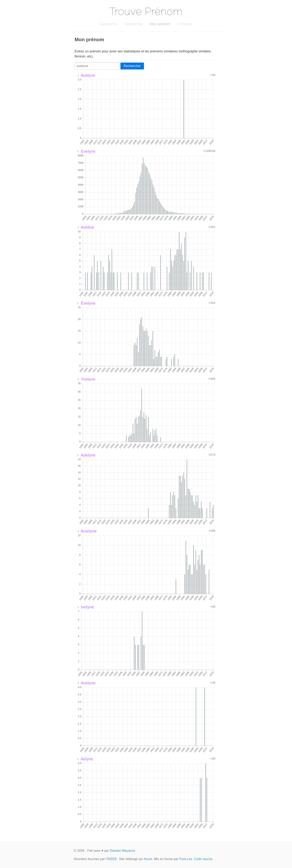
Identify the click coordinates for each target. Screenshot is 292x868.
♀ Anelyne (86, 683)
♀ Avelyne (86, 75)
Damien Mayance (123, 851)
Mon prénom (160, 24)
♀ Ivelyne (85, 607)
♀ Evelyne (86, 151)
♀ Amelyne (87, 531)
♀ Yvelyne (86, 379)
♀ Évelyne (86, 303)
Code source (203, 859)
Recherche (134, 24)
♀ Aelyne (85, 759)
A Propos (185, 24)
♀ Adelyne (86, 455)
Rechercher (132, 66)
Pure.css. (186, 859)
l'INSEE (111, 859)
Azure (148, 859)
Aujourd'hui (109, 24)
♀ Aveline (85, 227)
